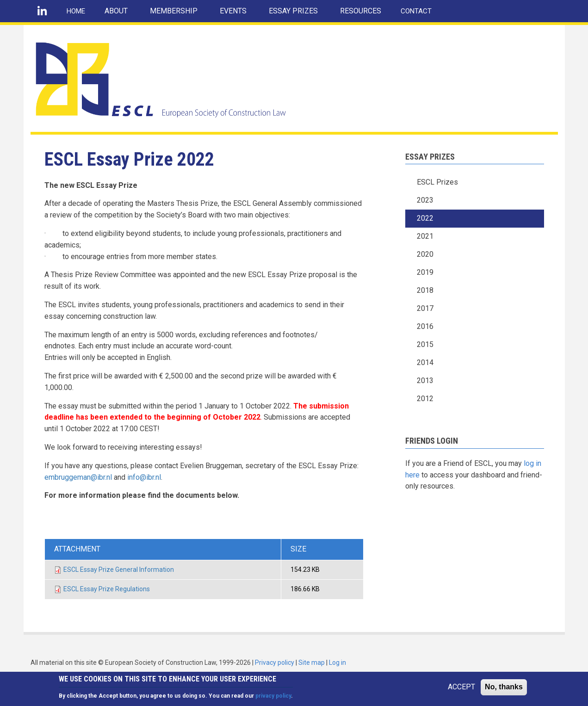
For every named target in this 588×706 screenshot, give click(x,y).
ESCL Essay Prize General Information (119, 570)
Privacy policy (275, 663)
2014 (425, 362)
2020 (425, 254)
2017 (425, 308)
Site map (312, 663)
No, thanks (504, 690)
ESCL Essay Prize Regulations (107, 589)
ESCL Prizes (437, 182)
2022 (425, 218)
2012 (425, 399)
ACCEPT (461, 690)
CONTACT (416, 11)
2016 (425, 326)
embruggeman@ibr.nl (78, 477)
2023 (425, 200)
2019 (425, 272)
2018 (425, 290)
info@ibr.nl (144, 477)
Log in (337, 663)
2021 (425, 236)
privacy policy (273, 698)
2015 (425, 344)
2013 (425, 381)
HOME (76, 11)
